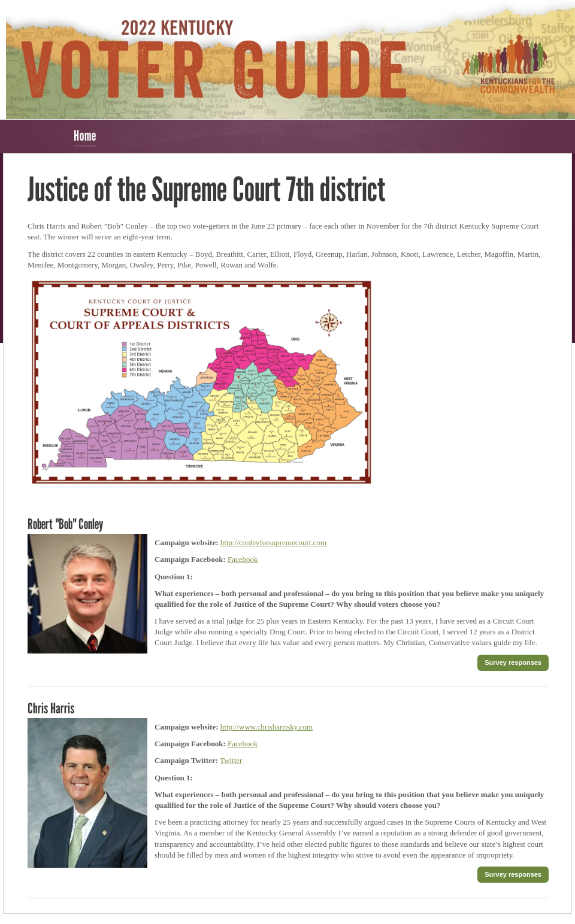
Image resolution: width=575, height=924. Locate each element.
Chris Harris (51, 708)
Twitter (231, 760)
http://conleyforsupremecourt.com (273, 542)
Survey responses (513, 662)
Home (85, 136)
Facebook (243, 559)
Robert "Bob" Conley (65, 524)
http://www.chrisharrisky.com (267, 727)
